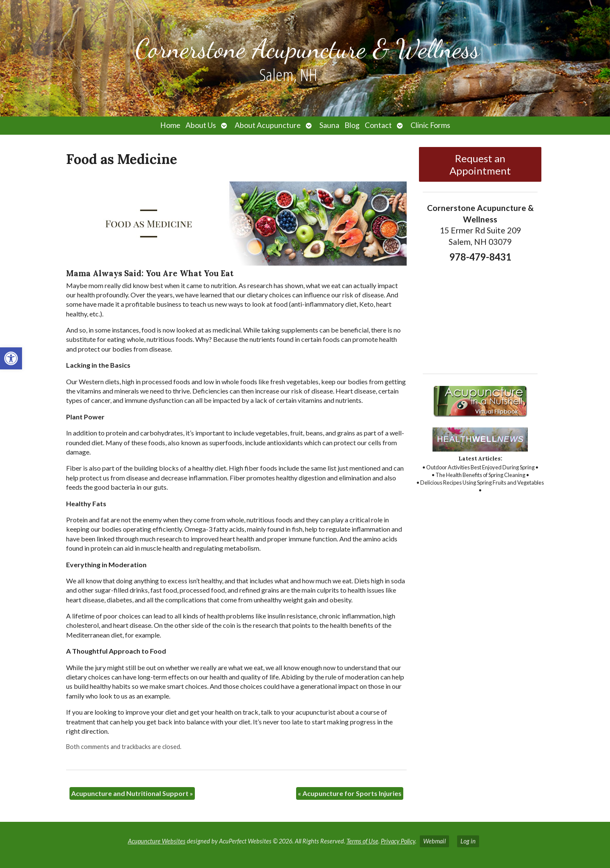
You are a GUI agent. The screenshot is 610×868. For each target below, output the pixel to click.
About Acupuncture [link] (268, 125)
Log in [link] (468, 841)
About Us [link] (201, 125)
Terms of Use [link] (362, 841)
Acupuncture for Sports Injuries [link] (350, 793)
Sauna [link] (329, 125)
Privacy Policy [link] (398, 841)
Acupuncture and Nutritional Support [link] (132, 793)
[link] (11, 358)
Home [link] (170, 125)
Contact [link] (378, 125)
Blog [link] (352, 125)
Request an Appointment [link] (480, 164)
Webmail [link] (434, 841)
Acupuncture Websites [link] (157, 841)
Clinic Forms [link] (430, 125)
